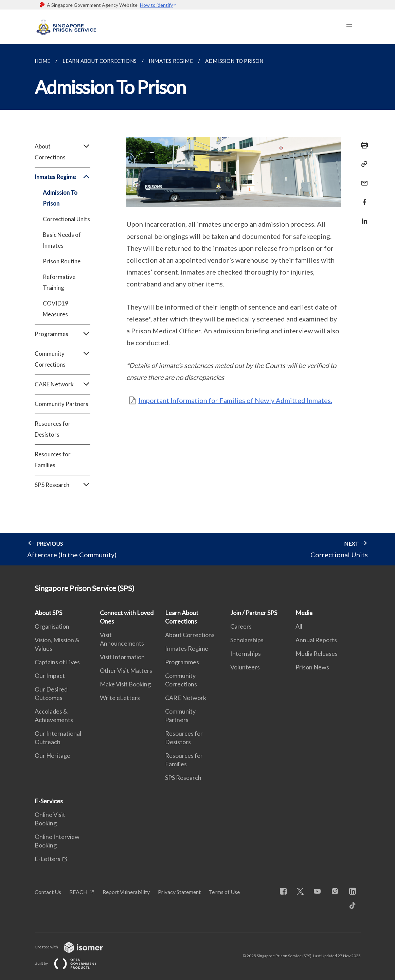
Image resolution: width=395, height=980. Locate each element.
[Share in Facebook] (362, 198)
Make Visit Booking (125, 684)
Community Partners (61, 404)
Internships (246, 653)
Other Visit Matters (126, 670)
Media (304, 613)
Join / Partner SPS (254, 613)
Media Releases (317, 653)
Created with (74, 947)
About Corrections (62, 152)
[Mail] (362, 179)
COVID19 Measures (56, 309)
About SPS (48, 613)
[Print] (362, 145)
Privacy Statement (179, 892)
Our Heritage (52, 755)
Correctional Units (66, 219)
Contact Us (48, 892)
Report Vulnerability (126, 892)
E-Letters (48, 859)
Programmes (62, 334)
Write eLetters (120, 698)
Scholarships (247, 640)
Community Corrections (62, 359)
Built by (71, 963)
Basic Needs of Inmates (62, 240)
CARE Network (62, 384)
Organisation (52, 626)
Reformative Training (59, 282)
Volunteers (245, 667)
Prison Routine (62, 261)
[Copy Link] (362, 164)
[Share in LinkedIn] (362, 217)
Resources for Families (53, 460)
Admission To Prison (60, 198)
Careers (241, 626)
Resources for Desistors (53, 429)
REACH (78, 892)
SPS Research (62, 485)
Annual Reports (316, 640)
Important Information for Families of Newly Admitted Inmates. (235, 400)
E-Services (49, 801)
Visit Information (122, 657)
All (299, 626)
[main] (197, 305)
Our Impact (50, 676)
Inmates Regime (62, 177)
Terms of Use (224, 892)
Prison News (312, 667)
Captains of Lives (57, 662)
